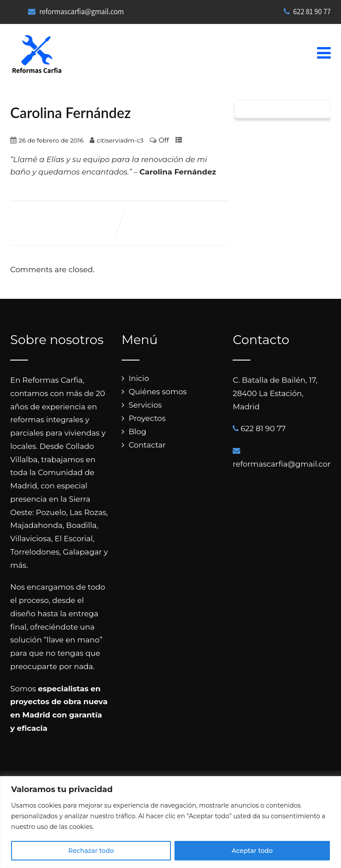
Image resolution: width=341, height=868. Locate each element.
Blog (138, 432)
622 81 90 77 (307, 12)
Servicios (145, 405)
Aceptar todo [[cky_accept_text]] (252, 851)
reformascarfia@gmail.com (81, 12)
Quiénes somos (158, 392)
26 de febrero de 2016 (51, 140)
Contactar (147, 445)
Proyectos (147, 418)
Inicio (139, 378)
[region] (170, 822)
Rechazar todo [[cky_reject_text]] (91, 851)
